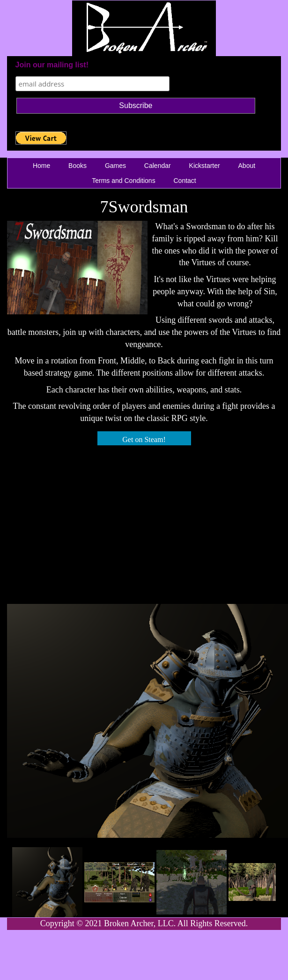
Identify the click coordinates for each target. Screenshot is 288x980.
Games (115, 166)
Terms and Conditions (123, 181)
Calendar (158, 166)
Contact (185, 181)
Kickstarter (205, 166)
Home (41, 166)
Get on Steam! (144, 439)
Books (78, 166)
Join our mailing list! (52, 65)
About (247, 166)
